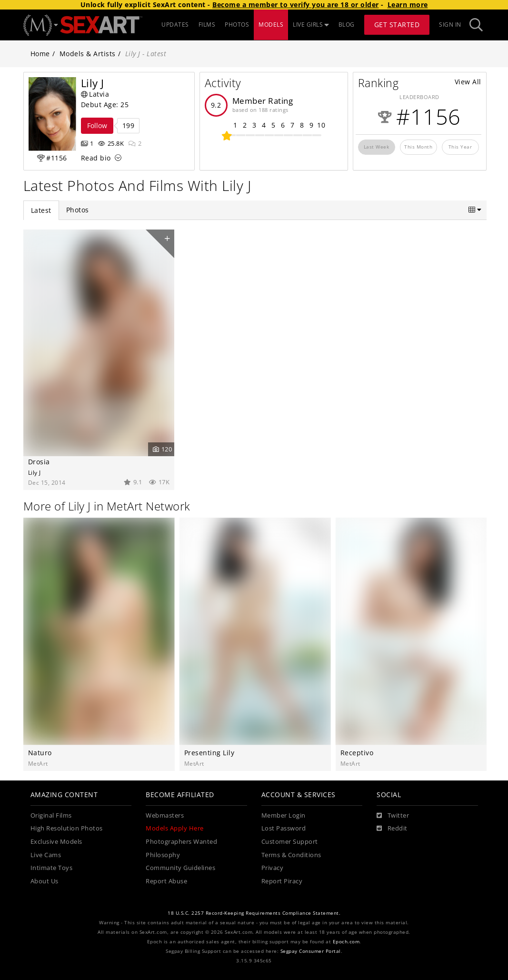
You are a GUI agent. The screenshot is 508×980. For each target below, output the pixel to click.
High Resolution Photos (67, 828)
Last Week (377, 147)
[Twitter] (393, 816)
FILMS (207, 25)
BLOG (347, 25)
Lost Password (284, 828)
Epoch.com (346, 942)
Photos (78, 210)
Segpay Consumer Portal (311, 951)
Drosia (39, 462)
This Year (460, 147)
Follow (97, 125)
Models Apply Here (175, 828)
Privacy (273, 868)
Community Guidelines (180, 868)
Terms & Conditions (291, 855)
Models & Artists (88, 54)
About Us (45, 881)
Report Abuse (166, 881)
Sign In (450, 25)
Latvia (95, 94)
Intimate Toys (52, 868)
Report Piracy (282, 881)
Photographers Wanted (181, 842)
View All (468, 82)
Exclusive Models (56, 842)
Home (40, 54)
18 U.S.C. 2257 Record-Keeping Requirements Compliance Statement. (254, 913)
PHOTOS (237, 25)
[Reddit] (392, 829)
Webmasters (165, 815)
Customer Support (290, 842)
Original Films (51, 815)
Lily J (35, 472)
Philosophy (163, 855)
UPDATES (175, 25)
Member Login (284, 815)
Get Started (397, 25)
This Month (418, 147)
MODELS (271, 25)
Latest (41, 210)
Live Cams (46, 855)
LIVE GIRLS (311, 25)
